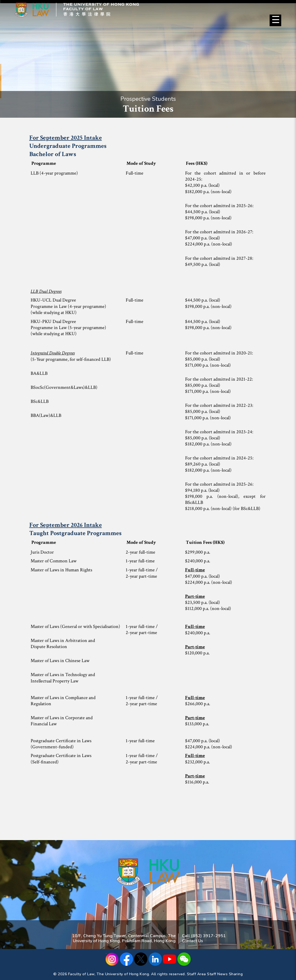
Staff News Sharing (225, 974)
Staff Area (196, 974)
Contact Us (192, 941)
